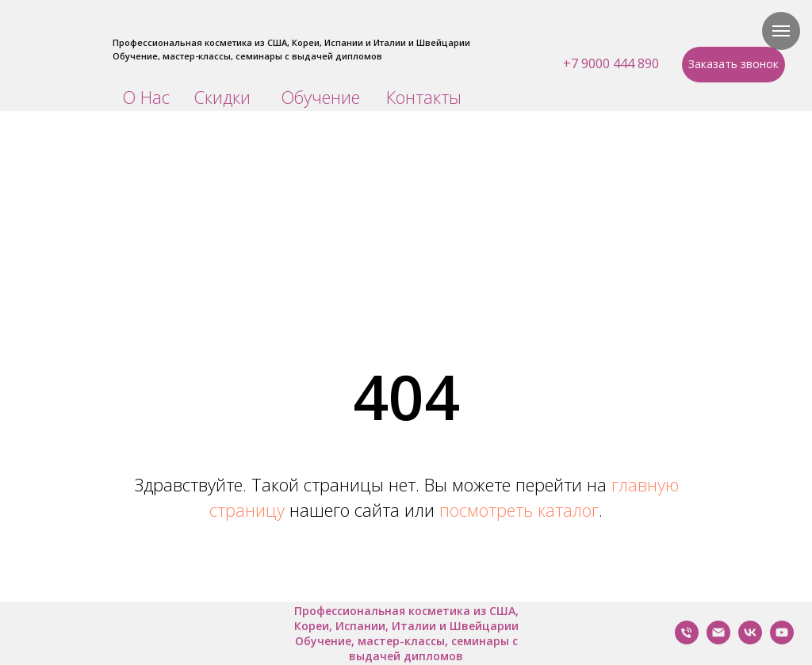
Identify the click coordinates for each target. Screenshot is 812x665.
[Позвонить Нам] (687, 640)
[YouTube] (782, 640)
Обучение (320, 97)
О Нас (146, 97)
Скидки (222, 97)
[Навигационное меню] (781, 31)
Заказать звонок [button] (733, 64)
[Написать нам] (718, 640)
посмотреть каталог (519, 510)
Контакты (424, 97)
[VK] (750, 640)
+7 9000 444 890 (611, 63)
